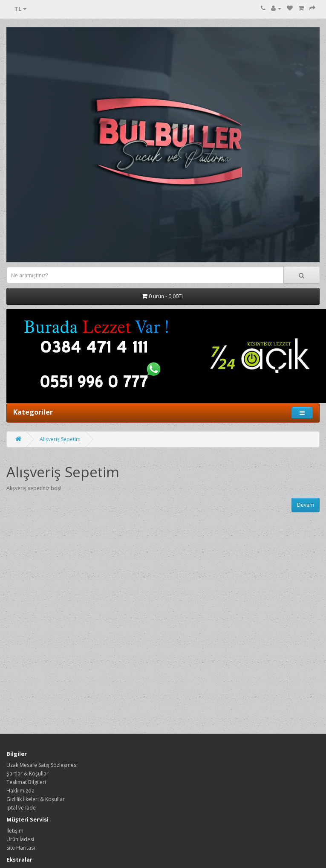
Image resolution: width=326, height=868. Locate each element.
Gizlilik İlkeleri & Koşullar (36, 799)
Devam (306, 505)
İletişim (15, 831)
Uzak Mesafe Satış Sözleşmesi (42, 765)
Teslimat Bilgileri (26, 782)
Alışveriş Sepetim (60, 439)
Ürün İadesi (20, 839)
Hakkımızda (20, 791)
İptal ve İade (21, 808)
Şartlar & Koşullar (27, 774)
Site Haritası (21, 848)
